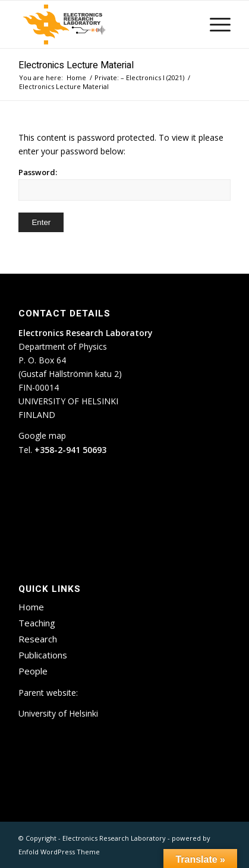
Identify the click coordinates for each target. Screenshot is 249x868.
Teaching (37, 623)
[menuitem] (214, 24)
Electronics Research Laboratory (114, 838)
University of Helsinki (58, 713)
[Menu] (214, 24)
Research (38, 639)
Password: (124, 184)
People (33, 671)
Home (31, 607)
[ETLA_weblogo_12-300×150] (103, 24)
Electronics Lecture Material (76, 65)
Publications (43, 655)
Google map (42, 435)
